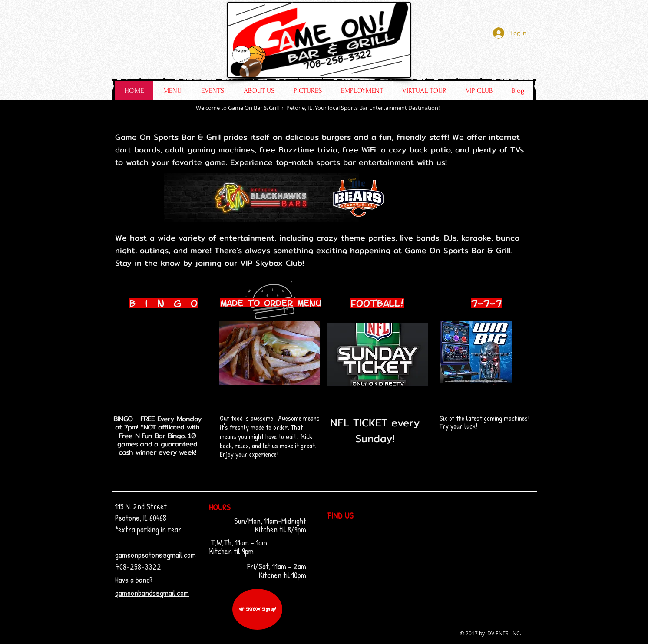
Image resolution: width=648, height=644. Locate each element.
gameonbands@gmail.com (152, 593)
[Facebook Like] (479, 61)
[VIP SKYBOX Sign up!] (257, 609)
